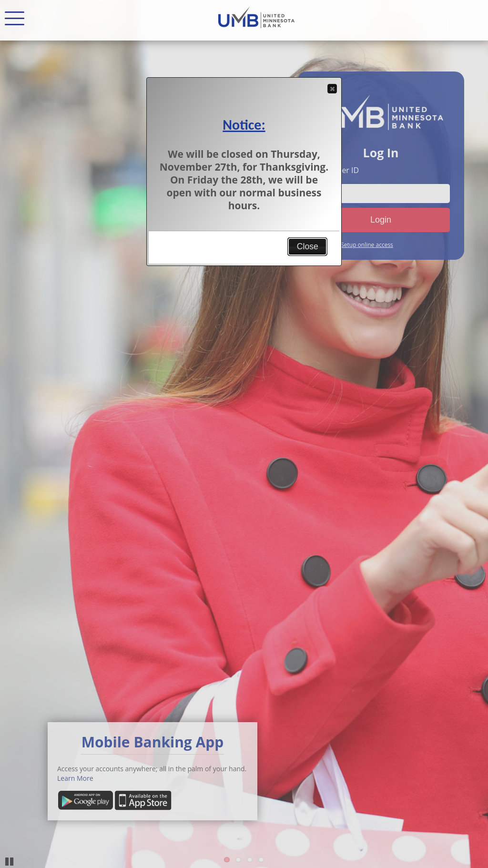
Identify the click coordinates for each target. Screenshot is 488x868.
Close (332, 89)
